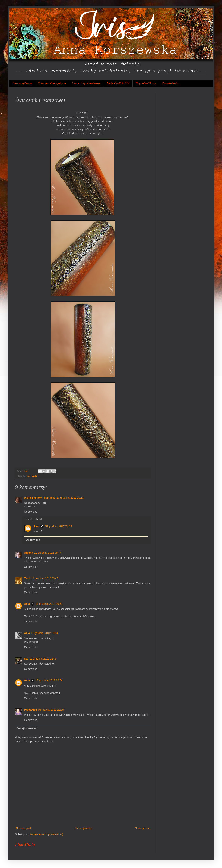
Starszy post (142, 828)
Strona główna (22, 83)
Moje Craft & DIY (118, 83)
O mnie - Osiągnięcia (52, 83)
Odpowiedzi (35, 519)
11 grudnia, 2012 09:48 (45, 578)
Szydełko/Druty (146, 83)
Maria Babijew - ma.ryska (40, 498)
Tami (27, 578)
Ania (36, 526)
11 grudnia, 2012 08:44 (48, 553)
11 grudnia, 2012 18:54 (44, 633)
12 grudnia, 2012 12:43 (43, 659)
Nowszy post (23, 828)
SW (26, 659)
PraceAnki (30, 710)
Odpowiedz (31, 512)
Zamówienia (170, 83)
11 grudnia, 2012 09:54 (49, 604)
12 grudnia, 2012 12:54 (49, 680)
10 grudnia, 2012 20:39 (58, 526)
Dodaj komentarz (27, 728)
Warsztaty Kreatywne (86, 83)
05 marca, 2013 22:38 (51, 710)
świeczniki (32, 476)
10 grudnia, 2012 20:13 (70, 498)
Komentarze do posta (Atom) (46, 834)
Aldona (29, 553)
